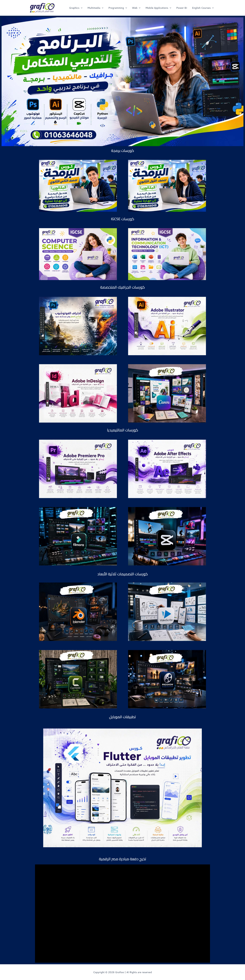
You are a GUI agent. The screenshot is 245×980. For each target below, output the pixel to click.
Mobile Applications (158, 8)
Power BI (182, 8)
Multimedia (95, 8)
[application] (81, 8)
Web (136, 8)
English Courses (203, 8)
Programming (118, 8)
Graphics (76, 8)
